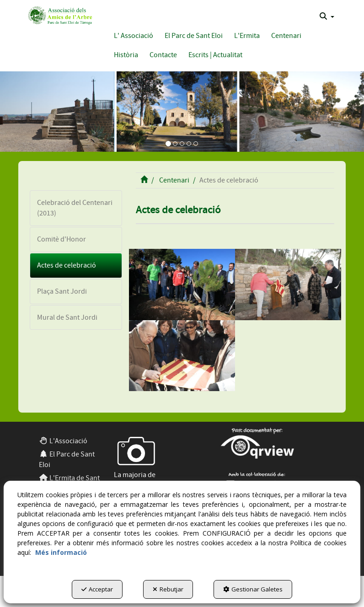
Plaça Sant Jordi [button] (62, 291)
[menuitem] (327, 16)
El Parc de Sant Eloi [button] (67, 459)
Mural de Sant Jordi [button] (67, 317)
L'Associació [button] (63, 441)
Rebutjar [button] (168, 589)
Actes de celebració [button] (67, 265)
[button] (59, 15)
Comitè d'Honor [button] (62, 239)
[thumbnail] (182, 285)
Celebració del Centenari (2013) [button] (75, 208)
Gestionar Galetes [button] (253, 589)
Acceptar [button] (97, 589)
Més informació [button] (61, 552)
